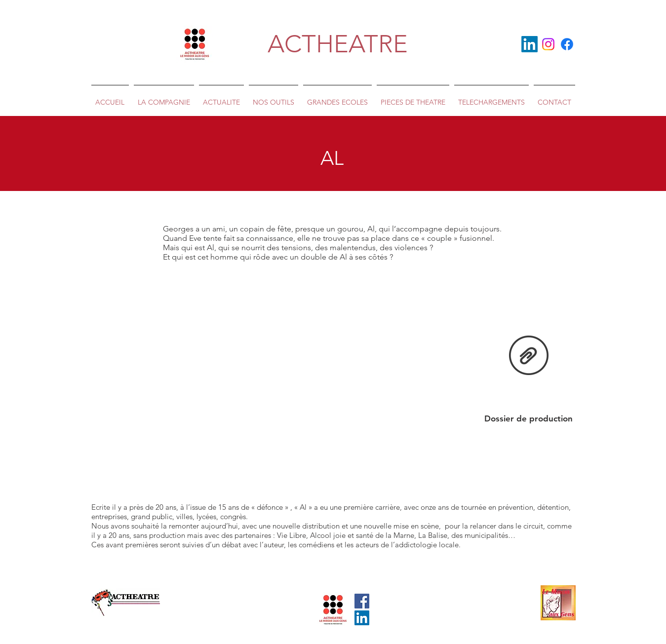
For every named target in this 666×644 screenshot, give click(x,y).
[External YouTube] (333, 375)
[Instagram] (548, 44)
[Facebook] (567, 44)
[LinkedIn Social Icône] (362, 618)
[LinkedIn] (529, 44)
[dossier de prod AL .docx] (529, 356)
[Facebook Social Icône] (362, 601)
